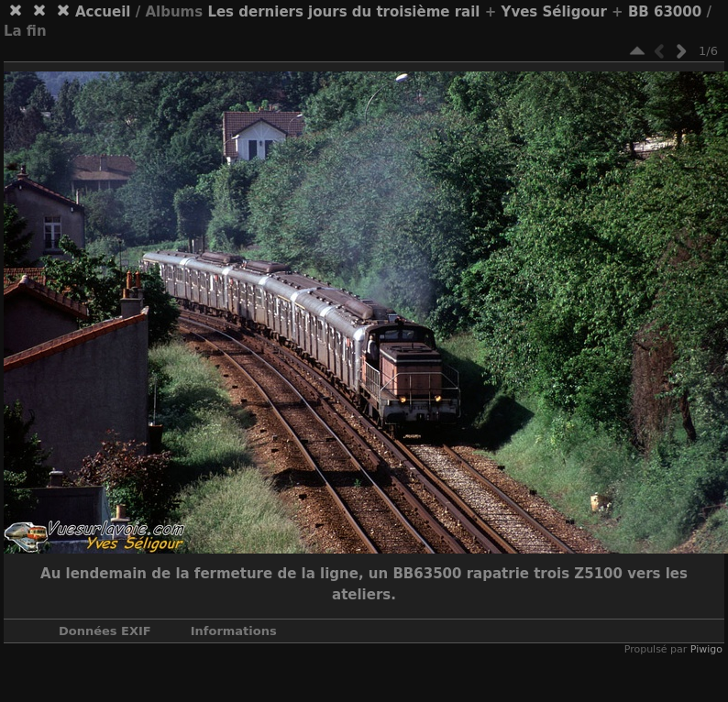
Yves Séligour (554, 12)
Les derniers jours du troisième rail (343, 12)
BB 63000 (665, 12)
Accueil (103, 12)
